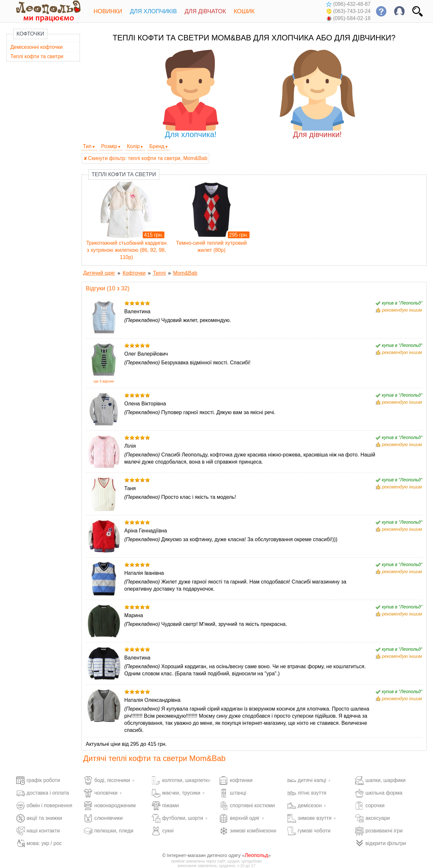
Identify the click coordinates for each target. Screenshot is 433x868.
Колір (133, 146)
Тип (87, 146)
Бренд (157, 146)
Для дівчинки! (317, 94)
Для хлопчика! (191, 94)
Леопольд (256, 855)
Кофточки (30, 34)
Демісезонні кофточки (36, 47)
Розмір (109, 146)
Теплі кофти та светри (37, 56)
